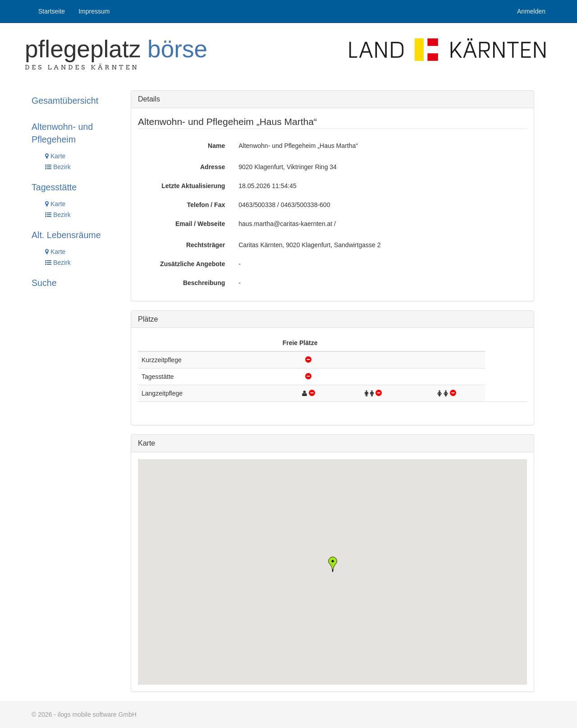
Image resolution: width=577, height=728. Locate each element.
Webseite (211, 224)
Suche (44, 283)
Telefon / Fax (206, 205)
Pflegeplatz (116, 49)
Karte (55, 156)
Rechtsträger (206, 245)
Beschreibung (204, 283)
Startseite (52, 11)
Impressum (94, 11)
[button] (333, 564)
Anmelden (531, 11)
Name (216, 146)
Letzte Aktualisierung (193, 186)
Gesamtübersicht (65, 101)
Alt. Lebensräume (66, 235)
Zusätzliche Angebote (192, 264)
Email (184, 224)
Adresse (213, 167)
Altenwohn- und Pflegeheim (62, 133)
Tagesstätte (54, 187)
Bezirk (58, 167)
